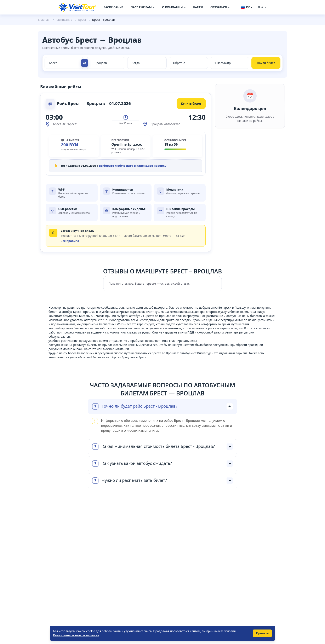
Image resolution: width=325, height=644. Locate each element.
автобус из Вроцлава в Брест (126, 357)
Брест (82, 20)
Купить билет (191, 103)
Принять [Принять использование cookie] (262, 633)
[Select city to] (108, 63)
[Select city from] (62, 63)
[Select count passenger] (230, 63)
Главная (44, 20)
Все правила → (72, 241)
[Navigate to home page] (77, 7)
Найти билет (266, 63)
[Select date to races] (188, 63)
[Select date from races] (147, 63)
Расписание (113, 7)
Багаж (198, 7)
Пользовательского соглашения (76, 635)
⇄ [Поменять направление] (84, 63)
